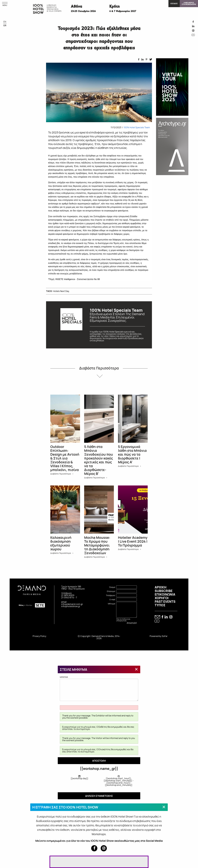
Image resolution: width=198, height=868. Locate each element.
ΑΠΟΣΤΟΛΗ (99, 761)
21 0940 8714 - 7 (69, 597)
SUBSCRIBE (164, 591)
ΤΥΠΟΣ (160, 605)
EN (5, 22)
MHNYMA (99, 688)
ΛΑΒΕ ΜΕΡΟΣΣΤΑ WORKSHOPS (189, 4)
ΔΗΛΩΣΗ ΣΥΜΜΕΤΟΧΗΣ (99, 796)
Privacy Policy (39, 636)
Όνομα (112, 587)
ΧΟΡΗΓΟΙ (162, 598)
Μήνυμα (112, 604)
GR (5, 25)
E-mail (112, 599)
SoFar (165, 636)
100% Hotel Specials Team (137, 127)
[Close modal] (136, 669)
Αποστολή (132, 623)
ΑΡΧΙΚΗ (161, 587)
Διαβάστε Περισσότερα (99, 368)
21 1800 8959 (68, 595)
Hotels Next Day (61, 291)
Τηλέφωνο (111, 595)
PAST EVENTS (165, 601)
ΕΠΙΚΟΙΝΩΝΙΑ (165, 594)
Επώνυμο (111, 591)
